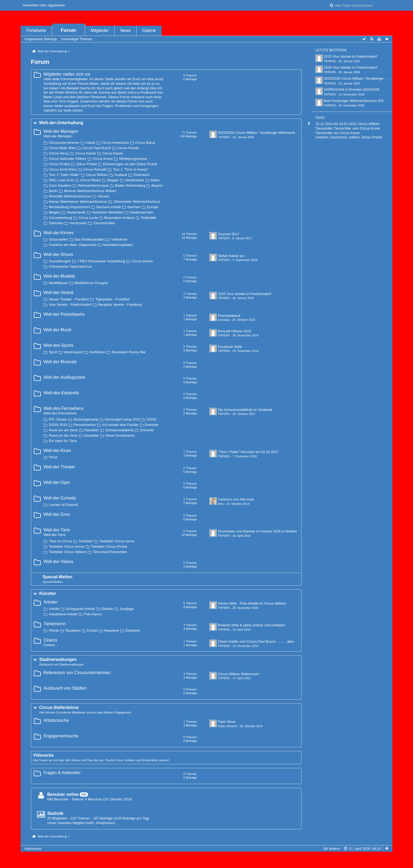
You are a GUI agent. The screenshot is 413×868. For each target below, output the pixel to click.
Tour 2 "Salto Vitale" (64, 175)
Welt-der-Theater (59, 467)
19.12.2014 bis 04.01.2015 (336, 124)
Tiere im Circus (61, 541)
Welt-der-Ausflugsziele (64, 377)
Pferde (54, 630)
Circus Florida (128, 148)
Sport (53, 352)
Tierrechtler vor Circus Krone (338, 133)
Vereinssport (73, 352)
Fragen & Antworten (62, 773)
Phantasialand (229, 316)
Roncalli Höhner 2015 (235, 331)
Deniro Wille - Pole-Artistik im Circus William (252, 603)
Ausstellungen (60, 261)
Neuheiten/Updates (118, 245)
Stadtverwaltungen (58, 659)
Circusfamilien (104, 223)
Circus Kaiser (86, 153)
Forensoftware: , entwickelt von (206, 857)
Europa (153, 207)
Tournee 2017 (229, 234)
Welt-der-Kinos (57, 450)
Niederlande (135, 180)
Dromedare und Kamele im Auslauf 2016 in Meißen (257, 531)
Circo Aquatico (60, 185)
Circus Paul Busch (97, 148)
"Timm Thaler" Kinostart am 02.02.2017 (248, 452)
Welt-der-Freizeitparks (64, 314)
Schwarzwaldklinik (120, 430)
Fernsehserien (85, 425)
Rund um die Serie (63, 430)
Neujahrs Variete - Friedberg (120, 305)
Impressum (33, 849)
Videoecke (43, 755)
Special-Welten (58, 577)
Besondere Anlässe (119, 218)
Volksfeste (119, 239)
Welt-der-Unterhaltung (61, 123)
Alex (221, 504)
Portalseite (36, 30)
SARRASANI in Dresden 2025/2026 (352, 89)
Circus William (97, 175)
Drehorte (151, 425)
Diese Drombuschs (120, 435)
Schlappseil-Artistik (81, 609)
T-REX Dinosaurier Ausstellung (101, 261)
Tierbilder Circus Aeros (117, 541)
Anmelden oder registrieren (44, 5)
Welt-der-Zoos (57, 514)
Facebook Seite (230, 347)
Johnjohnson (105, 823)
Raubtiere (73, 630)
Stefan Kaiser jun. (232, 256)
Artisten (51, 602)
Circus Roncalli (95, 169)
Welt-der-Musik (58, 330)
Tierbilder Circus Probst (109, 547)
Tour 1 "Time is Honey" (131, 169)
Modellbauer (59, 283)
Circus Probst (59, 164)
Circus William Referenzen (238, 674)
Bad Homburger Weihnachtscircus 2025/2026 (359, 101)
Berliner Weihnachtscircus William (90, 191)
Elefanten (133, 630)
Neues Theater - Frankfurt (69, 299)
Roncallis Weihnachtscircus (70, 196)
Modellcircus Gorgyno (91, 283)
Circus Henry (59, 153)
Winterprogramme (133, 159)
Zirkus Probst (87, 164)
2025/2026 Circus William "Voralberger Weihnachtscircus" (263, 133)
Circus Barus (145, 143)
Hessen (104, 196)
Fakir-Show (227, 722)
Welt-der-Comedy (60, 498)
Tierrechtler (324, 128)
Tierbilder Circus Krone (67, 547)
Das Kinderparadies (90, 239)
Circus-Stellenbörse (59, 707)
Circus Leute (88, 218)
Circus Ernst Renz (63, 169)
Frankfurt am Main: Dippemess (73, 245)
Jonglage (127, 609)
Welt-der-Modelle (59, 276)
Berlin (53, 191)
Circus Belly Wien (63, 148)
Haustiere (112, 630)
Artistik (54, 609)
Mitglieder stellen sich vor (67, 74)
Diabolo (107, 609)
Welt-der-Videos (58, 562)
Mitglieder (100, 30)
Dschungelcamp (86, 419)
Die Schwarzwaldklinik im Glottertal (245, 410)
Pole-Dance (93, 614)
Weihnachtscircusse (93, 185)
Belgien (113, 180)
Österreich (141, 175)
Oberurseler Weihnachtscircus (137, 202)
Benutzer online (63, 794)
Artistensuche (56, 720)
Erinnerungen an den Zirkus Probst (130, 164)
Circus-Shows (142, 261)
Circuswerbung (61, 218)
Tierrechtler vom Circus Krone (357, 128)
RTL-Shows (58, 419)
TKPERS (224, 137)
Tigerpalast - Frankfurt (112, 299)
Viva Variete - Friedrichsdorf (70, 305)
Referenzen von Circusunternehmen (77, 673)
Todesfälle (149, 218)
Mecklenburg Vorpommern (69, 207)
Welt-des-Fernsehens (63, 408)
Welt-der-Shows (58, 254)
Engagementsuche (61, 736)
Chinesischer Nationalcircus (70, 266)
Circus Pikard (91, 180)
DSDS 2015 (58, 425)
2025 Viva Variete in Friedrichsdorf (244, 294)
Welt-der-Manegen (61, 131)
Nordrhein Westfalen (108, 212)
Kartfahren (98, 352)
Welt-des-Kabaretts (61, 393)
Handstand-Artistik (63, 614)
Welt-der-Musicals (60, 362)
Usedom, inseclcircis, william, (338, 137)
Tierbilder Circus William (68, 552)
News (125, 30)
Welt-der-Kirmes (59, 233)
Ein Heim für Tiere (63, 441)
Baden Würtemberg (130, 185)
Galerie (149, 30)
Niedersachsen (142, 212)
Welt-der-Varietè (59, 293)
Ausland (121, 175)
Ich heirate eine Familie (120, 425)
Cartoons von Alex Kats (236, 499)
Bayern (157, 185)
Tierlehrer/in (55, 624)
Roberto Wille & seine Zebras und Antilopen (252, 625)
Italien (155, 180)
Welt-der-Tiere (57, 530)
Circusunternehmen (64, 143)
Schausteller (59, 239)
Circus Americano (115, 143)
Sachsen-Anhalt (108, 207)
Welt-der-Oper (57, 482)
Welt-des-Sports (59, 345)
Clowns (50, 640)
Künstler (48, 593)
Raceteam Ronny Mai (129, 352)
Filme (53, 457)
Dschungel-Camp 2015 (123, 419)
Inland (90, 143)
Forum (68, 30)
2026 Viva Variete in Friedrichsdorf (350, 67)
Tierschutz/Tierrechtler (110, 552)
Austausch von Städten (65, 688)
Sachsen (134, 207)
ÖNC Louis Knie (61, 180)
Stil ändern (331, 849)
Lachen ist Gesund (63, 505)
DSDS (152, 419)
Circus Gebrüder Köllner (67, 159)
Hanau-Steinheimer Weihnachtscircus (78, 202)
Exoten (92, 630)
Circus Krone (103, 159)
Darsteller (92, 430)
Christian (224, 320)
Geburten (56, 223)
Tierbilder (86, 541)
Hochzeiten (78, 223)
